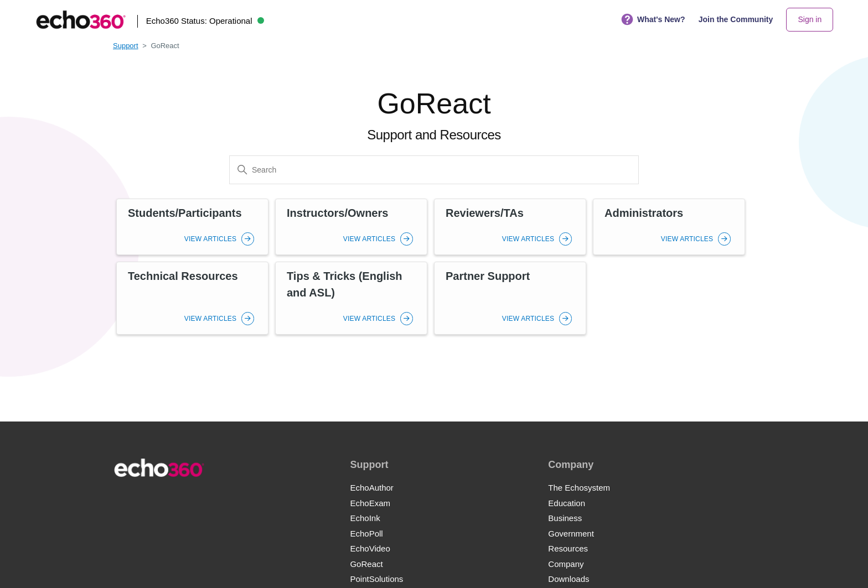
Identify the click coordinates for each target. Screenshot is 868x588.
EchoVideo (370, 548)
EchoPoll (366, 534)
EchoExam (370, 503)
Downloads (569, 579)
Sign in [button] (810, 19)
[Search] (434, 170)
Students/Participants (185, 213)
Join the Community (736, 19)
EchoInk (365, 518)
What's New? (653, 20)
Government (571, 534)
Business (565, 518)
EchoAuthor (371, 488)
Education (567, 503)
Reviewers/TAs (485, 213)
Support (126, 46)
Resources (568, 548)
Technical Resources (183, 276)
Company (566, 564)
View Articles (219, 239)
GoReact (366, 564)
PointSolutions (376, 579)
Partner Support (488, 276)
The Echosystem (579, 488)
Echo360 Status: (205, 21)
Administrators (644, 213)
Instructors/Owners (337, 213)
